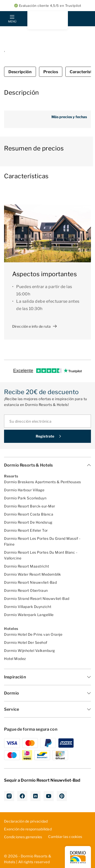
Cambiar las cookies (65, 837)
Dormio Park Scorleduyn (25, 498)
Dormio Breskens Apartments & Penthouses (43, 482)
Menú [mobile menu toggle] (12, 21)
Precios (51, 72)
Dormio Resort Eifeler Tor (26, 530)
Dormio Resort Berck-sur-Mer (30, 506)
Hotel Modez (15, 659)
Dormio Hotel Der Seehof (26, 642)
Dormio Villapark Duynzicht (28, 607)
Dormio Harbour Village (24, 490)
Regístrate (45, 436)
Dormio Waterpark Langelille (29, 615)
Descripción (20, 72)
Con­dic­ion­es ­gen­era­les (23, 837)
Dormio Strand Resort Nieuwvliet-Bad (37, 598)
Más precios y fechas (69, 117)
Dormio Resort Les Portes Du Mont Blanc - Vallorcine (41, 555)
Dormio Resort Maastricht (26, 566)
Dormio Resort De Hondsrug (28, 522)
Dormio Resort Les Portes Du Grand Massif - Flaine (42, 541)
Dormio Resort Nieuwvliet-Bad (30, 582)
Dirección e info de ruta (31, 326)
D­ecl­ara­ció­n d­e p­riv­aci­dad (26, 821)
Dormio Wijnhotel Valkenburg (30, 650)
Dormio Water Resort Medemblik (33, 574)
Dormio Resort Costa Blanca (29, 514)
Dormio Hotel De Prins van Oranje (33, 634)
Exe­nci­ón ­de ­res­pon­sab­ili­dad (28, 829)
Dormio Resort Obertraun (26, 590)
